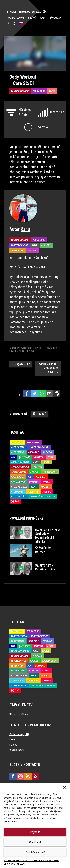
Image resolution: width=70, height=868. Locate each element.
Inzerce (13, 745)
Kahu (25, 229)
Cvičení (48, 452)
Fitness (39, 457)
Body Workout (20, 245)
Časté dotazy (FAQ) (19, 734)
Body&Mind (18, 452)
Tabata (33, 250)
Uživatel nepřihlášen (20, 714)
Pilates (46, 245)
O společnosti (17, 750)
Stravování (19, 482)
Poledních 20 (19, 472)
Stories (41, 477)
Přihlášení (55, 18)
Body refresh (20, 447)
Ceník (42, 18)
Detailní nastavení (35, 853)
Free (53, 91)
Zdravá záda (20, 497)
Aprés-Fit (18, 442)
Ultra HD (34, 492)
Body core (39, 91)
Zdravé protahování (43, 497)
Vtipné (47, 492)
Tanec (47, 482)
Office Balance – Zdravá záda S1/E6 (49, 368)
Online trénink (16, 18)
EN (14, 457)
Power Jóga (50, 472)
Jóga (46, 462)
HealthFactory (21, 462)
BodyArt (34, 452)
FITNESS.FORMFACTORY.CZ (24, 12)
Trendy (46, 487)
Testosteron (20, 487)
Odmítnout (35, 842)
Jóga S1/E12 (21, 364)
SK (30, 477)
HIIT (35, 245)
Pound (35, 472)
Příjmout (35, 832)
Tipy (34, 487)
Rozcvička (18, 250)
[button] (64, 787)
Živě (34, 18)
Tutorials (18, 492)
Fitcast (26, 457)
